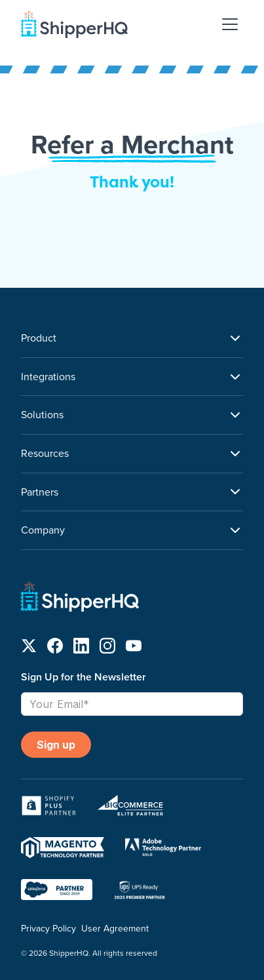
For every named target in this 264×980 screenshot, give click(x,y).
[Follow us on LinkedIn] (81, 648)
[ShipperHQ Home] (132, 599)
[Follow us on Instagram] (107, 648)
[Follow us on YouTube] (134, 648)
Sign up (56, 745)
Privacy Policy (48, 928)
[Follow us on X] (29, 648)
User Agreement (115, 928)
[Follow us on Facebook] (55, 648)
